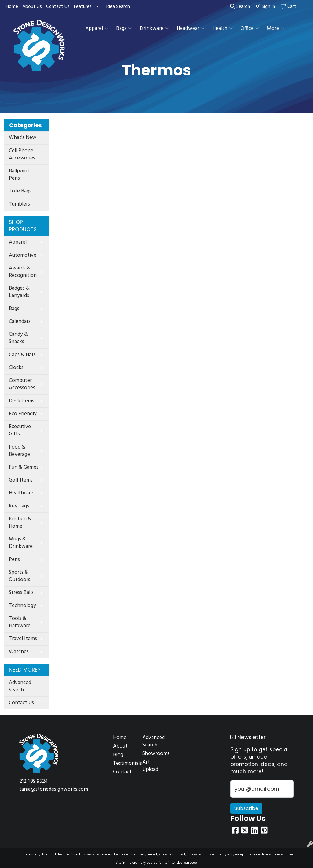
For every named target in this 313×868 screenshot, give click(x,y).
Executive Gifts (20, 430)
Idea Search (118, 7)
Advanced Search (20, 686)
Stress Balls (21, 593)
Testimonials (124, 763)
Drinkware (154, 29)
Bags (124, 29)
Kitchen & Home (20, 523)
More (276, 29)
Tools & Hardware (20, 622)
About (120, 746)
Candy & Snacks (18, 338)
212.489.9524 (34, 781)
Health (223, 29)
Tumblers (19, 204)
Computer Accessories (22, 384)
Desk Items (22, 401)
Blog (118, 755)
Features (83, 7)
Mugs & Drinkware (21, 543)
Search (240, 7)
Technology (22, 606)
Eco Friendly (23, 414)
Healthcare (21, 493)
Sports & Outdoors (20, 576)
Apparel (97, 29)
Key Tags (19, 506)
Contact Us (58, 7)
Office (250, 29)
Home (12, 7)
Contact (122, 772)
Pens (14, 560)
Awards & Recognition (23, 272)
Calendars (20, 322)
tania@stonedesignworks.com (54, 789)
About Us (32, 7)
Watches (19, 652)
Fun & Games (24, 467)
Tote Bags (20, 191)
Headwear (191, 29)
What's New (23, 138)
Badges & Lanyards (19, 292)
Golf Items (21, 480)
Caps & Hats (22, 355)
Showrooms (153, 754)
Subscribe (246, 808)
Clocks (16, 368)
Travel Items (23, 639)
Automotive (23, 255)
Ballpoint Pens (19, 175)
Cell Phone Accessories (22, 154)
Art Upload (150, 766)
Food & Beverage (19, 451)
